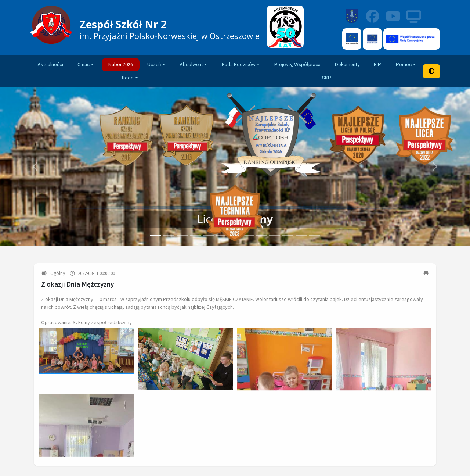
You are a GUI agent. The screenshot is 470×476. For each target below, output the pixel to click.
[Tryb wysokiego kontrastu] (431, 71)
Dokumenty (347, 65)
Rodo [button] (128, 78)
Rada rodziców (259, 418)
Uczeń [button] (154, 65)
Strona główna (189, 385)
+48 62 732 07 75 (371, 401)
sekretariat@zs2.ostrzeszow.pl (394, 420)
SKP (327, 78)
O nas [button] (84, 65)
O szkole (181, 397)
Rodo (427, 453)
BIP (377, 65)
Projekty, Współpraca (297, 65)
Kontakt (180, 420)
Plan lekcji (253, 385)
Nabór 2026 (121, 65)
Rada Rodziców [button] (239, 65)
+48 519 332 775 (382, 411)
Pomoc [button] (404, 65)
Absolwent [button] (191, 65)
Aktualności (50, 65)
